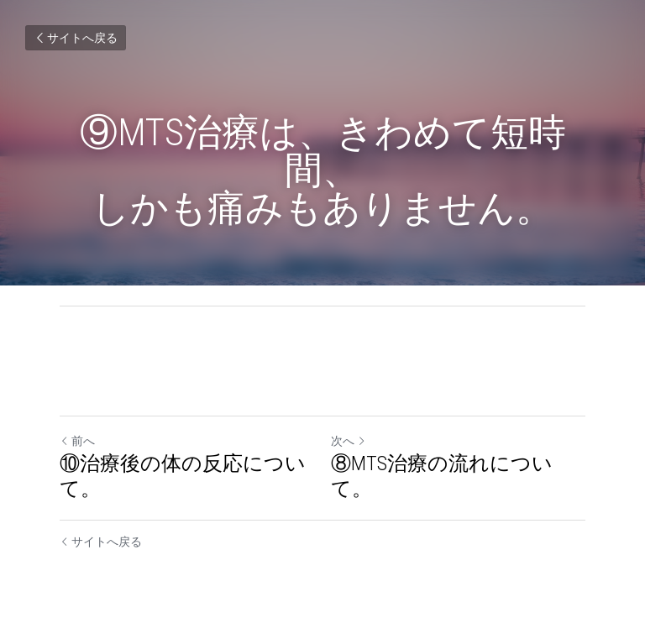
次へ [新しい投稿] (349, 441)
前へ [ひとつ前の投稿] (77, 441)
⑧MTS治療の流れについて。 (442, 476)
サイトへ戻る (76, 38)
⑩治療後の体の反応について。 (183, 476)
